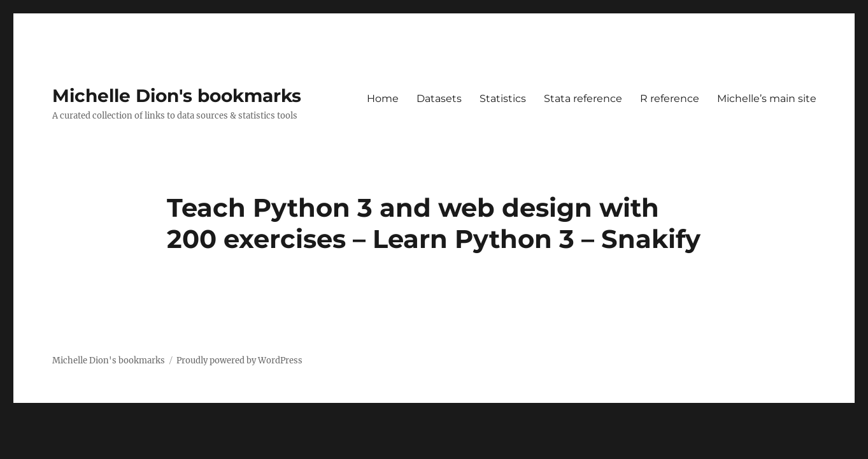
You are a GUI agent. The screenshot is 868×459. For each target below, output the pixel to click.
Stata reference (583, 98)
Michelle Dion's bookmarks (177, 96)
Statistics (503, 98)
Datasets (439, 98)
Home (383, 98)
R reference (670, 98)
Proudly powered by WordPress (239, 361)
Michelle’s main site (767, 98)
